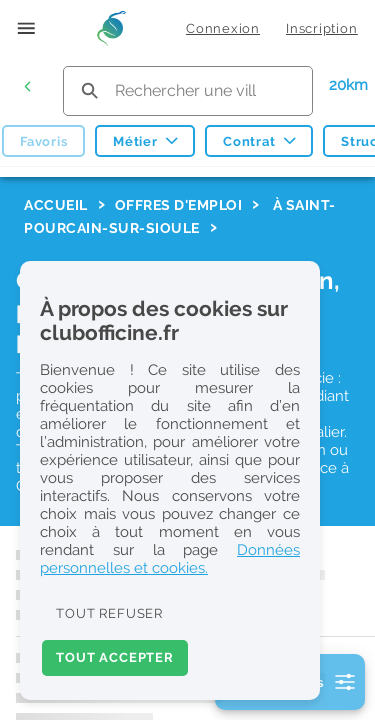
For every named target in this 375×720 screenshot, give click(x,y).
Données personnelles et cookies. (170, 559)
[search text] (188, 90)
